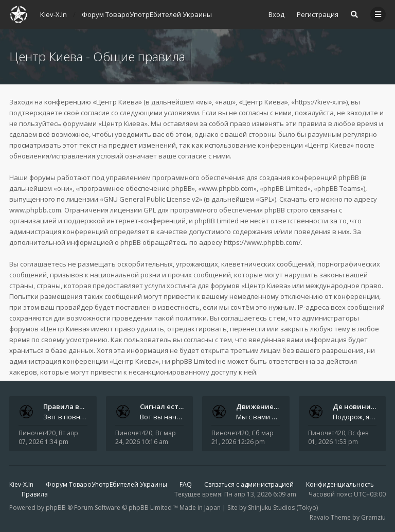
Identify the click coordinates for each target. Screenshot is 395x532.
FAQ (186, 484)
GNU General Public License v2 (151, 199)
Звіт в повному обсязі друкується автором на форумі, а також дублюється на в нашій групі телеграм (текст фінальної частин (65, 417)
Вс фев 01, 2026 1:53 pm (338, 437)
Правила (35, 494)
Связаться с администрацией (249, 484)
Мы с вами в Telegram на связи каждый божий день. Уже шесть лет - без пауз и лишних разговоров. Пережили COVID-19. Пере (258, 417)
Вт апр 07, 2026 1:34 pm (48, 437)
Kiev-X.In (21, 484)
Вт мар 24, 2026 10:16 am (146, 437)
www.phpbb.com (35, 210)
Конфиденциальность (340, 484)
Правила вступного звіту (86, 406)
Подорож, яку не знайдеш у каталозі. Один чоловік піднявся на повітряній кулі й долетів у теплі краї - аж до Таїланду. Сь (355, 417)
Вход (276, 14)
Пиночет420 (37, 433)
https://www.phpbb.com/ (262, 242)
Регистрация (318, 14)
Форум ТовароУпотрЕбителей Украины (106, 484)
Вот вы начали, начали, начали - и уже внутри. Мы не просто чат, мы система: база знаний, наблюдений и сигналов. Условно (162, 417)
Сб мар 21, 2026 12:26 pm (243, 437)
